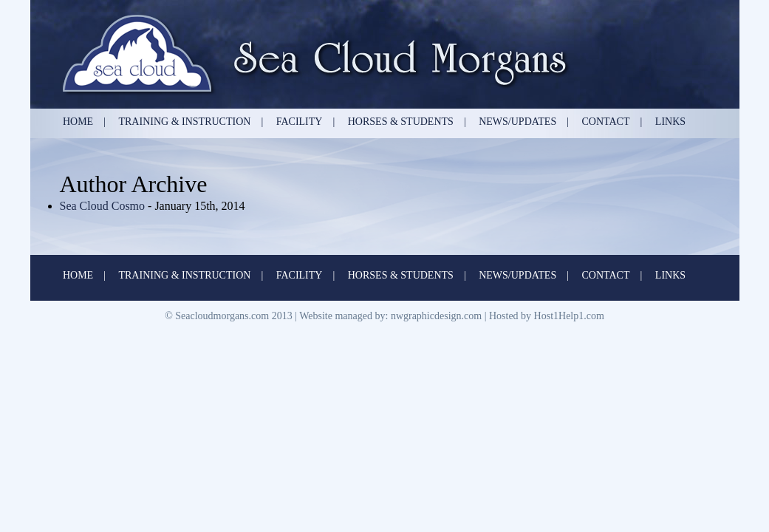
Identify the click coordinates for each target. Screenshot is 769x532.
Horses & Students (401, 122)
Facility (300, 122)
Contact (606, 122)
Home (78, 122)
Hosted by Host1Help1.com (547, 316)
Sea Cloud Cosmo (104, 206)
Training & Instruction (184, 122)
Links (670, 122)
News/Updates (517, 122)
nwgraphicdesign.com (436, 316)
